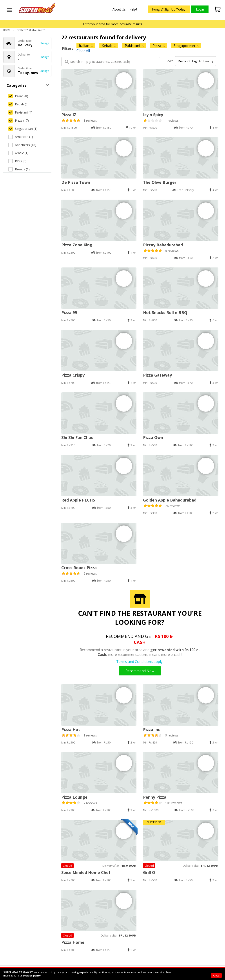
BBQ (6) (17, 161)
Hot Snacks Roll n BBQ (165, 312)
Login (200, 9)
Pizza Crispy (73, 375)
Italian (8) (18, 96)
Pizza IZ (69, 115)
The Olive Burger (160, 182)
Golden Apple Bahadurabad (170, 500)
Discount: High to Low (196, 61)
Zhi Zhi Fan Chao (77, 437)
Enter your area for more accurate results (113, 24)
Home (7, 30)
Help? (133, 9)
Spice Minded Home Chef (86, 872)
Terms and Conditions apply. (140, 662)
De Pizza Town (76, 182)
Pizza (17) (19, 120)
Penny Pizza (155, 797)
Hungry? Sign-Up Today (169, 9)
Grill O (149, 872)
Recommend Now (140, 671)
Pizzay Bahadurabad (163, 245)
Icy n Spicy (153, 115)
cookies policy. (32, 975)
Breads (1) (19, 169)
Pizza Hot (71, 729)
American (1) (21, 137)
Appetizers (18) (22, 145)
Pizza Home (73, 942)
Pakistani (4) (20, 112)
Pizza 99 (69, 312)
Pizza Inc (152, 729)
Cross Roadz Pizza (79, 568)
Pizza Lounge (74, 797)
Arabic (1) (18, 153)
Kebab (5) (18, 104)
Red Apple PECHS (78, 500)
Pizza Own (153, 437)
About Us (119, 9)
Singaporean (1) (23, 129)
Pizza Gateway (157, 375)
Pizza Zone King (77, 245)
